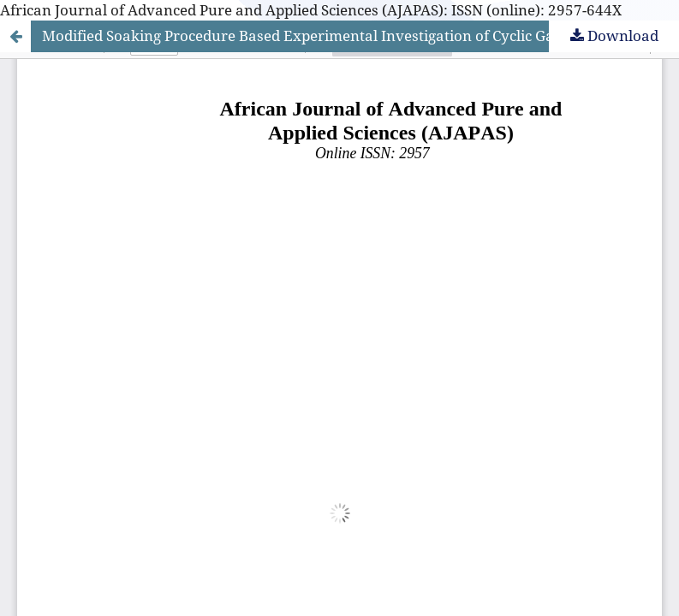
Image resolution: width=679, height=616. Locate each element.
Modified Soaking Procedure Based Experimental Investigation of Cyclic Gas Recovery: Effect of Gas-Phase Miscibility (360, 36)
